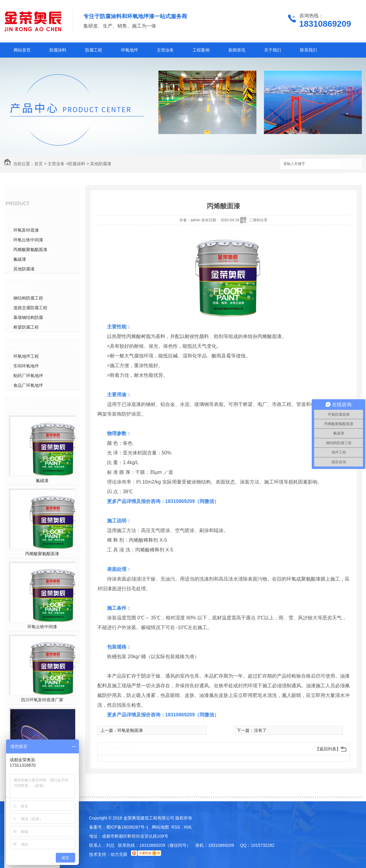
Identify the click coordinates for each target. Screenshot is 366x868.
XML (188, 827)
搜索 (351, 164)
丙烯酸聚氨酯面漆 (30, 250)
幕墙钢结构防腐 (28, 317)
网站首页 (22, 50)
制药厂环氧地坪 (28, 376)
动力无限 (119, 854)
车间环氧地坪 (26, 366)
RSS (176, 827)
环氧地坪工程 (26, 356)
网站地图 (160, 827)
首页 (39, 164)
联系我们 (308, 50)
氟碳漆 (20, 259)
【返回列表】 (328, 749)
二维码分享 (258, 220)
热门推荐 (24, 403)
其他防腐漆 (101, 164)
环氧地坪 (129, 50)
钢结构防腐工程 (28, 298)
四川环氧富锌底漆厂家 (42, 700)
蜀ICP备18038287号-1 (127, 827)
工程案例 (201, 50)
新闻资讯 (237, 50)
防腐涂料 (58, 50)
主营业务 (165, 50)
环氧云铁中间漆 (28, 240)
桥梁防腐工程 (26, 327)
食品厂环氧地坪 (28, 385)
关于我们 (273, 50)
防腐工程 (94, 50)
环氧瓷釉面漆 (130, 730)
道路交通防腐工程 (30, 308)
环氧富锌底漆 (26, 230)
